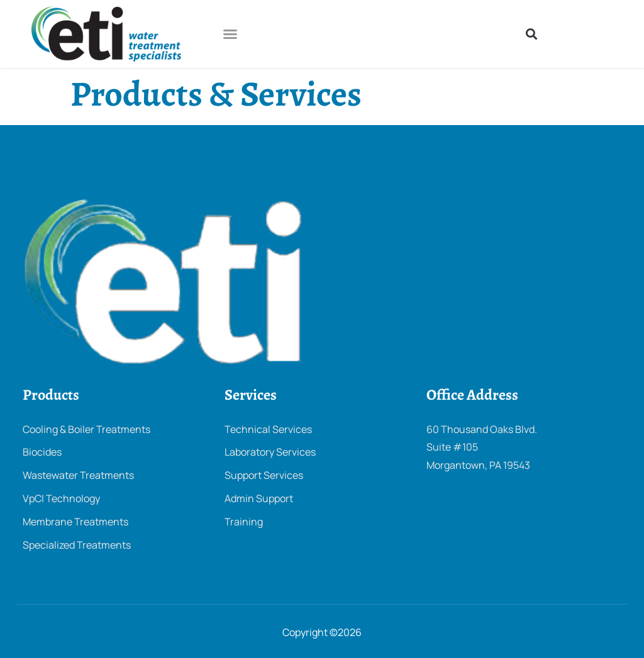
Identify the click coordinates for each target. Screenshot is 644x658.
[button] (230, 34)
